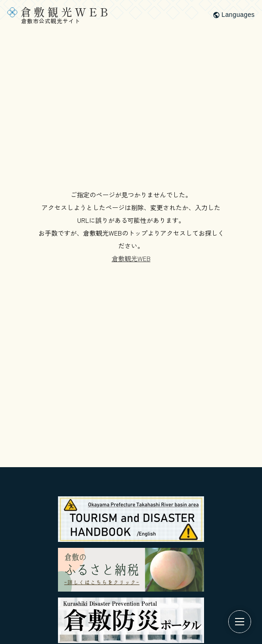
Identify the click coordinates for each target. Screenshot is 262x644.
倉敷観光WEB (131, 258)
